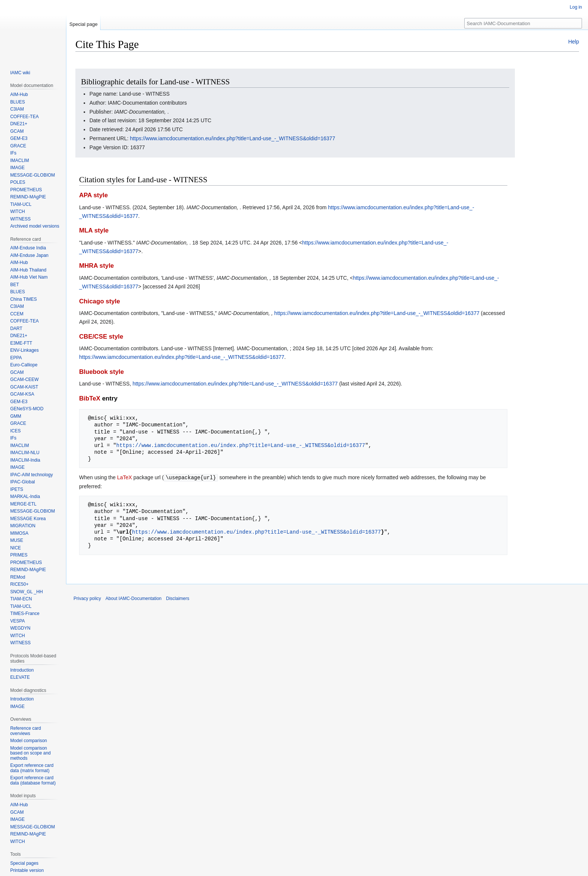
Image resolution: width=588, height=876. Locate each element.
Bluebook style (101, 372)
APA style (93, 195)
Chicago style (100, 301)
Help (574, 42)
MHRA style (97, 266)
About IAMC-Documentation (133, 598)
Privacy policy (87, 598)
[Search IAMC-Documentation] (523, 23)
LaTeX (124, 477)
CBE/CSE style (101, 337)
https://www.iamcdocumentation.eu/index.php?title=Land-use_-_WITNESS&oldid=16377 (233, 138)
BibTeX (90, 398)
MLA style (94, 230)
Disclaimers (178, 598)
